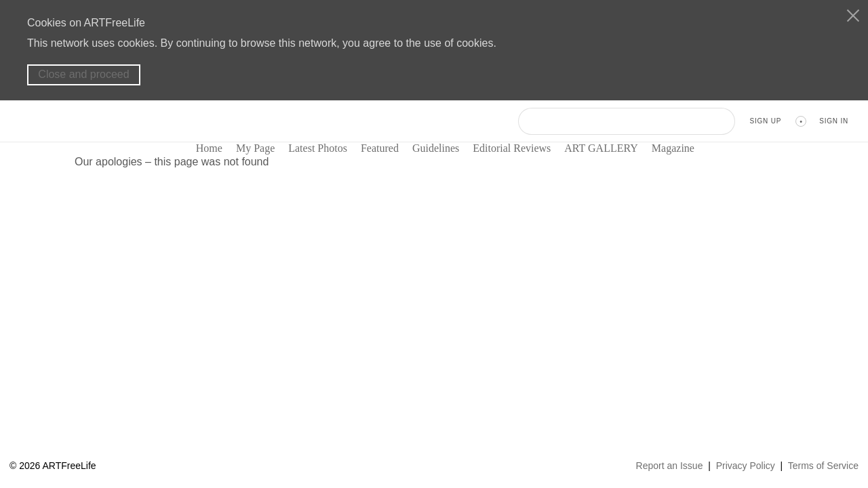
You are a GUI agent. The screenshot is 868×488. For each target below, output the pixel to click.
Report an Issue (670, 466)
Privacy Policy (746, 466)
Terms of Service (823, 466)
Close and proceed (83, 74)
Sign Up (765, 121)
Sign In (834, 121)
